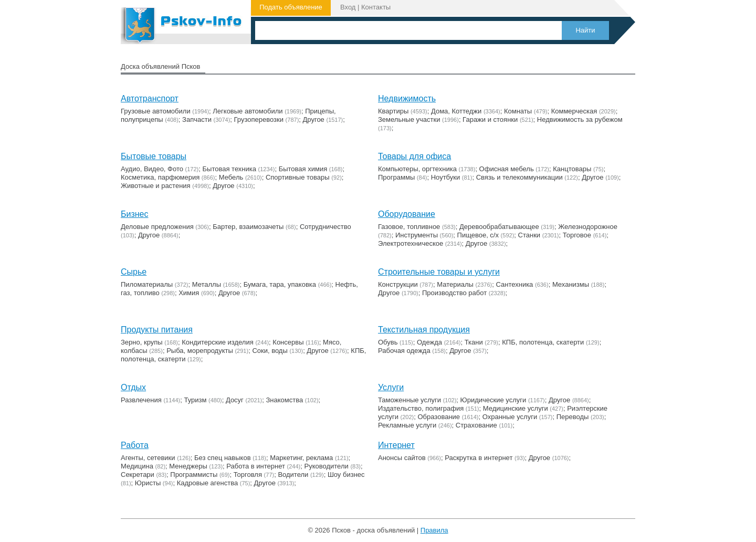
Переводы (573, 417)
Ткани (474, 342)
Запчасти (197, 119)
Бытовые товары (154, 156)
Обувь (388, 342)
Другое (314, 119)
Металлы (207, 284)
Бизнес (135, 214)
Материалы (455, 284)
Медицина (137, 466)
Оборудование (407, 214)
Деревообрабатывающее (499, 227)
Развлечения (141, 400)
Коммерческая (574, 111)
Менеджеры (188, 466)
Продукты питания (157, 330)
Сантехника (515, 284)
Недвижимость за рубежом (580, 119)
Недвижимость (407, 98)
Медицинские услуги (516, 408)
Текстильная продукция (424, 330)
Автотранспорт (150, 98)
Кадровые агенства (207, 483)
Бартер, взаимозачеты (248, 227)
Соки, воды (270, 351)
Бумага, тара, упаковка (280, 284)
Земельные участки (409, 119)
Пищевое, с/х (478, 235)
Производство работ (454, 293)
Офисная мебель (507, 169)
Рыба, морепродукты (200, 351)
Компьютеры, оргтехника (417, 169)
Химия (189, 293)
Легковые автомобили (248, 111)
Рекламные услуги (407, 425)
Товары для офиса (414, 156)
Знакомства (285, 400)
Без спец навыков (223, 458)
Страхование (476, 425)
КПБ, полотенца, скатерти (543, 342)
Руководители (327, 466)
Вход (348, 7)
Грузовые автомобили (156, 111)
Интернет (396, 445)
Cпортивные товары (298, 177)
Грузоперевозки (259, 119)
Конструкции (398, 284)
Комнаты (518, 111)
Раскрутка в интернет (479, 458)
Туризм (195, 400)
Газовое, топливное (409, 227)
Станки (529, 235)
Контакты (376, 7)
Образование (439, 417)
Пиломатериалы (147, 284)
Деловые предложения (157, 227)
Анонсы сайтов (402, 458)
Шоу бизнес (346, 475)
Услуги (391, 387)
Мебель (231, 177)
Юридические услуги (493, 400)
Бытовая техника (229, 169)
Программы (396, 177)
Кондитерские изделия (218, 342)
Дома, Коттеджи (456, 111)
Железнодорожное (588, 227)
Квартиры (393, 111)
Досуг (235, 400)
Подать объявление (291, 7)
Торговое (577, 235)
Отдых (133, 387)
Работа (135, 445)
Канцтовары (572, 169)
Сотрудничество (325, 227)
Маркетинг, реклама (301, 458)
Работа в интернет (256, 466)
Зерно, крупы (142, 342)
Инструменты (417, 235)
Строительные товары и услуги (439, 272)
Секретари (138, 475)
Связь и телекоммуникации (519, 177)
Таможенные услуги (409, 400)
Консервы (288, 342)
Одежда (429, 342)
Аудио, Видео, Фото (152, 169)
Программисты (194, 475)
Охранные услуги (510, 417)
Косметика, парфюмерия (160, 177)
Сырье (134, 272)
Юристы (148, 483)
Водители (293, 475)
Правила (434, 530)
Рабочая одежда (404, 351)
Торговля (248, 475)
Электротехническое (411, 243)
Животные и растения (156, 186)
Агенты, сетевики (148, 458)
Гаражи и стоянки (490, 119)
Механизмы (571, 284)
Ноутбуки (446, 177)
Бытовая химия (303, 169)
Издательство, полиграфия (421, 408)
